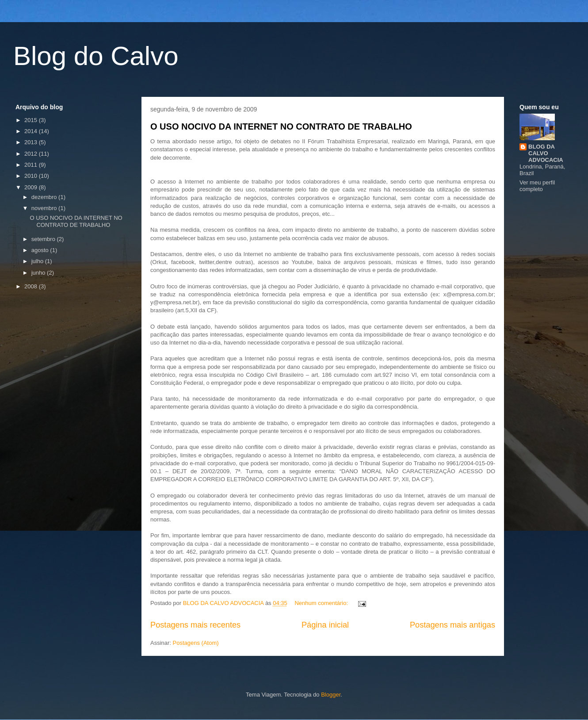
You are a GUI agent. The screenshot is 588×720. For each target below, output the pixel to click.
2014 (32, 131)
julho (38, 261)
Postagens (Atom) (196, 643)
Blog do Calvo (96, 56)
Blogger (331, 695)
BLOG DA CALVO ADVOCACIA (546, 153)
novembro (45, 208)
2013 (32, 142)
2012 (32, 154)
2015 (32, 120)
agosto (41, 250)
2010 (32, 176)
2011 (32, 165)
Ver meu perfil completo (537, 186)
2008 (32, 286)
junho (39, 273)
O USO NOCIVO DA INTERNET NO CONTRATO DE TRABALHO (281, 126)
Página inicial (325, 625)
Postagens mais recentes (195, 625)
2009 (32, 187)
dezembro (45, 197)
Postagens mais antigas (452, 625)
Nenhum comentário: (322, 603)
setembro (44, 239)
